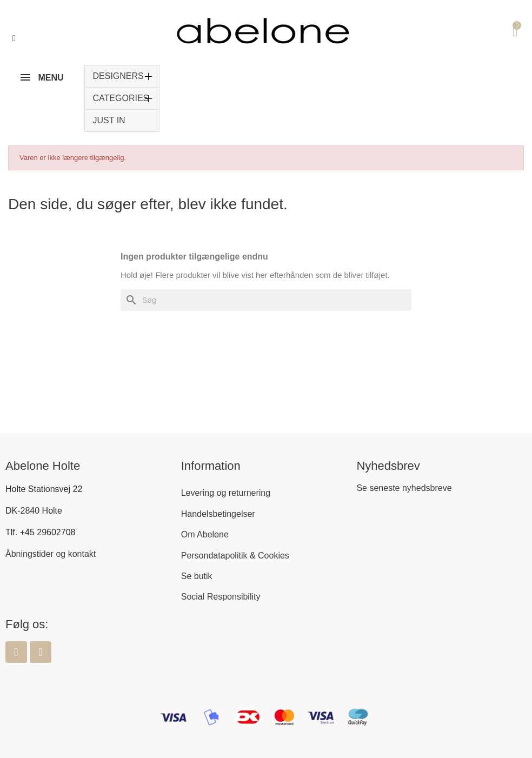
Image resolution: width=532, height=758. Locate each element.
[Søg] (266, 300)
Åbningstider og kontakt (51, 554)
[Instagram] (41, 652)
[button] (14, 38)
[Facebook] (16, 652)
